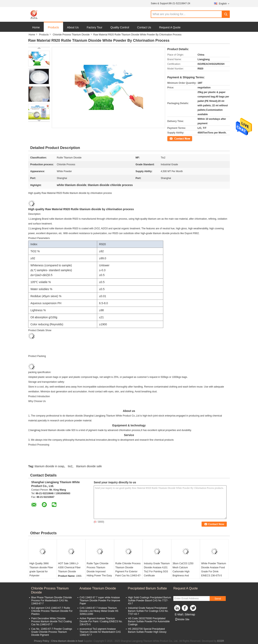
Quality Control (120, 27)
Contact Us (144, 27)
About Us (73, 27)
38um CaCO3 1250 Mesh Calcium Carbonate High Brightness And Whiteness (183, 572)
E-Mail (179, 614)
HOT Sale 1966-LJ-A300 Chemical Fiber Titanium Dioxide (69, 568)
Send (218, 599)
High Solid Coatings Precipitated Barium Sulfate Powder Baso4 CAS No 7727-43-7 (149, 601)
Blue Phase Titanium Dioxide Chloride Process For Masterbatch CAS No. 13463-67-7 (51, 601)
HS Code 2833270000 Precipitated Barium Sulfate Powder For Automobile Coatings (149, 621)
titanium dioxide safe (89, 466)
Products (53, 27)
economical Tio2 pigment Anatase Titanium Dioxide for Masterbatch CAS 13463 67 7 (100, 632)
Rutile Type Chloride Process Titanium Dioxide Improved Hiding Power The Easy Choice (99, 572)
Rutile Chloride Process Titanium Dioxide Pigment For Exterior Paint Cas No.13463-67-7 (128, 572)
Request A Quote (170, 27)
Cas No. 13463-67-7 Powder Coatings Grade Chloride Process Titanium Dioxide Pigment (52, 632)
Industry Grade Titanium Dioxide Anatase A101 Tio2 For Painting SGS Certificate (157, 570)
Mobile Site (182, 619)
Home (36, 27)
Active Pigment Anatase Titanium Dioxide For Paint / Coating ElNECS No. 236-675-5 (101, 621)
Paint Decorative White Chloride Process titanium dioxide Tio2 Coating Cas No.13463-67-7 (51, 621)
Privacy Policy (42, 641)
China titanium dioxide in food (67, 641)
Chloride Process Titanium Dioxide (71, 35)
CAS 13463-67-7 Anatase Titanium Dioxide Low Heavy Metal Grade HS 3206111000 (99, 611)
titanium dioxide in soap (49, 466)
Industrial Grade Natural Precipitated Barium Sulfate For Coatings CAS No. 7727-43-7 (148, 611)
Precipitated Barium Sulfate (147, 588)
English (224, 4)
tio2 (70, 466)
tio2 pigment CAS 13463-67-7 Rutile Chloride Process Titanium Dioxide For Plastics (52, 611)
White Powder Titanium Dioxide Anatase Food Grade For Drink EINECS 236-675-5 (214, 570)
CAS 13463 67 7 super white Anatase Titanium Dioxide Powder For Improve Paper (100, 601)
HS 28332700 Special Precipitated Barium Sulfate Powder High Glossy (147, 630)
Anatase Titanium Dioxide (98, 588)
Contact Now (174, 138)
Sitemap (190, 614)
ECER (221, 641)
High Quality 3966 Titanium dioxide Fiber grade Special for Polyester (41, 570)
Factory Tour (95, 27)
